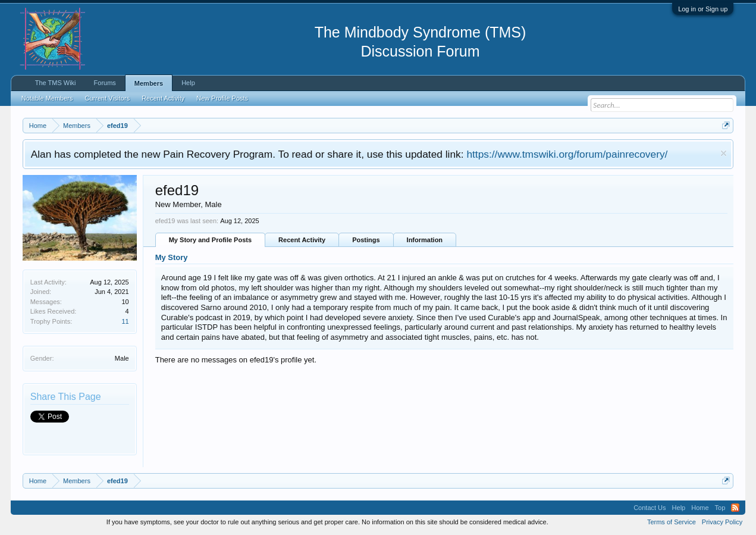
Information (425, 240)
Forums (105, 83)
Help (188, 83)
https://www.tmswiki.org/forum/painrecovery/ (567, 154)
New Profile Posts (222, 98)
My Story (172, 257)
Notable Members (47, 98)
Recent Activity (302, 240)
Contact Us (650, 508)
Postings (366, 240)
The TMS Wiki (56, 83)
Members (149, 83)
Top (720, 508)
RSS (735, 508)
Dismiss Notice (724, 153)
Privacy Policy (722, 522)
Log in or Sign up (703, 9)
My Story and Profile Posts (210, 240)
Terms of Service (672, 522)
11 (125, 321)
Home (700, 508)
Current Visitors (108, 98)
